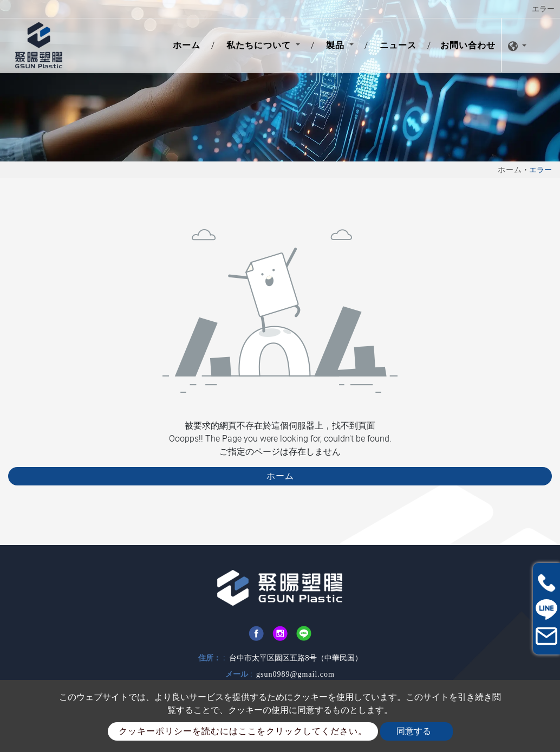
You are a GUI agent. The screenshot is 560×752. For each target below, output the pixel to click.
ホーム (189, 44)
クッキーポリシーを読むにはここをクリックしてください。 (243, 731)
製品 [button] (337, 45)
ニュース (398, 45)
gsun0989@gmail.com (295, 674)
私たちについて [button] (260, 45)
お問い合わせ (468, 45)
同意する (414, 731)
